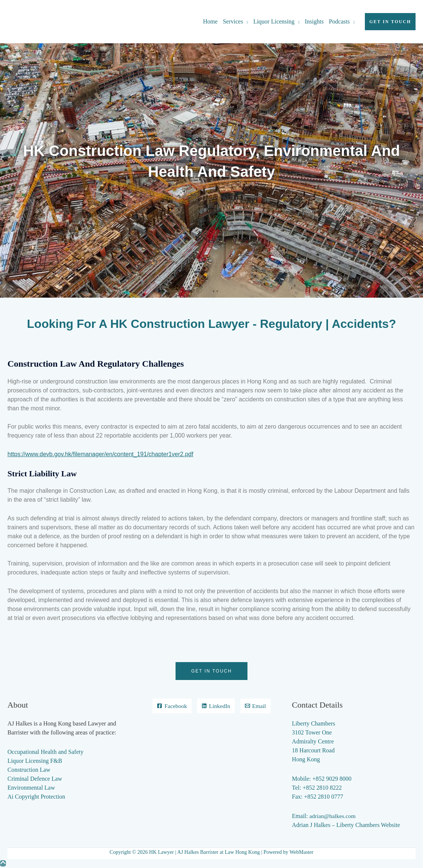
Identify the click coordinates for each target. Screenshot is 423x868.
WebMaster (302, 852)
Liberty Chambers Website (368, 825)
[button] (390, 22)
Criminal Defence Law (35, 779)
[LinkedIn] (234, 706)
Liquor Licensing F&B (35, 761)
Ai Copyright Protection (36, 797)
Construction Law (29, 770)
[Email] (211, 721)
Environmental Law (31, 788)
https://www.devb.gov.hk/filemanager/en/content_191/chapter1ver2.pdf (100, 454)
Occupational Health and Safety (45, 752)
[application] (246, 21)
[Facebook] (190, 706)
